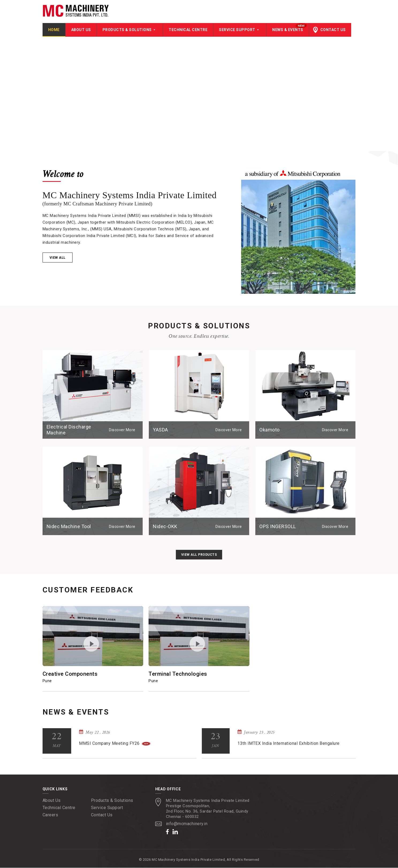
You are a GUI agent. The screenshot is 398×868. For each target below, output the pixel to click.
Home (54, 30)
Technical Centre (188, 30)
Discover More (122, 430)
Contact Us (333, 30)
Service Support (240, 30)
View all (58, 258)
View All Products (199, 555)
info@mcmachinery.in (187, 824)
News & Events (288, 30)
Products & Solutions (130, 30)
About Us (81, 30)
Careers (50, 815)
